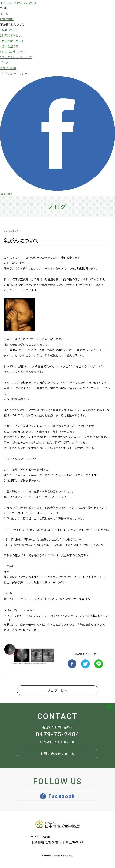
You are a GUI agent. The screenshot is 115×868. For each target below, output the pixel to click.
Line (99, 664)
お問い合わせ (8, 68)
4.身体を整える (9, 46)
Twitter (85, 664)
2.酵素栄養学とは (11, 35)
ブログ (4, 63)
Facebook (72, 664)
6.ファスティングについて (16, 57)
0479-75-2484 (58, 734)
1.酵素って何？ (9, 30)
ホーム (4, 14)
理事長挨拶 (7, 19)
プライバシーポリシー (14, 73)
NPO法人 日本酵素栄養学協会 (18, 3)
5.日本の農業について (13, 52)
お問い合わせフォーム (58, 754)
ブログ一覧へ (58, 691)
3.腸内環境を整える (12, 41)
